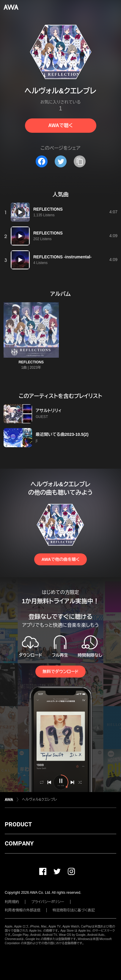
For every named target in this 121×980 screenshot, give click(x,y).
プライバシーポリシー (48, 902)
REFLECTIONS (31, 362)
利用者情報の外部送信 (23, 910)
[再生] (20, 212)
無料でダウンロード (60, 672)
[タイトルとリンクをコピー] (80, 161)
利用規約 (12, 902)
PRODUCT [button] (18, 824)
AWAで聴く (60, 125)
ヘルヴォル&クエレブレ (40, 800)
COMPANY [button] (19, 843)
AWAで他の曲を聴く (60, 559)
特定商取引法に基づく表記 (74, 910)
